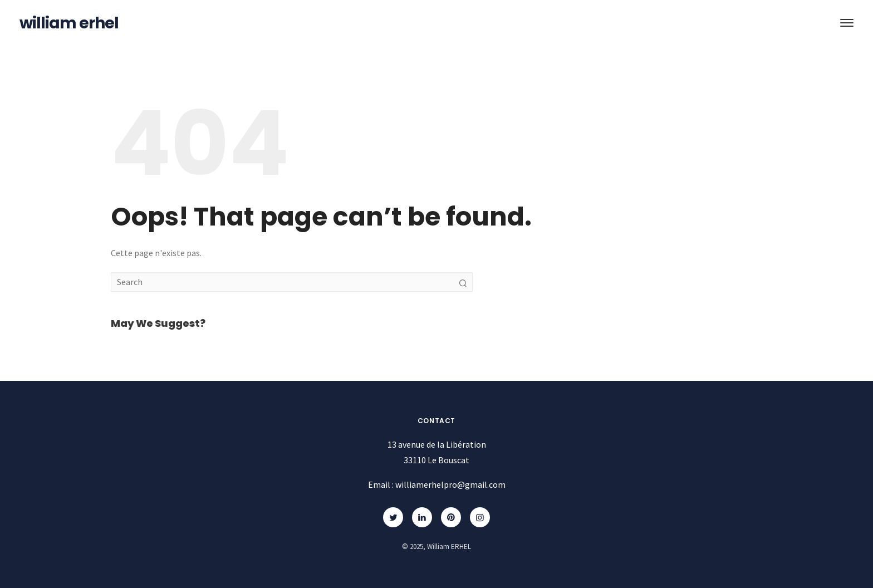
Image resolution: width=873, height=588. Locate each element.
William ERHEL (69, 23)
